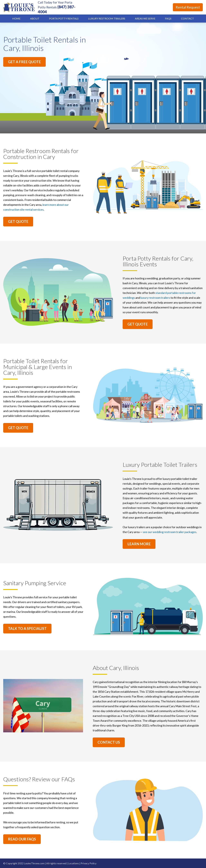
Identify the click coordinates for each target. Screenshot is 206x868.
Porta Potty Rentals (64, 18)
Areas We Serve (145, 18)
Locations (73, 863)
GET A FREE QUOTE (24, 62)
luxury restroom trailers (155, 298)
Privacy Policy (89, 863)
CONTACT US (109, 742)
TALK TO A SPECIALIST (27, 628)
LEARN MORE (139, 544)
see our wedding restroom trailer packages (170, 532)
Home (16, 18)
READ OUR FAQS (22, 839)
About (35, 18)
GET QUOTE (18, 221)
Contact (187, 18)
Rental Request (188, 7)
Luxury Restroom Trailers (107, 18)
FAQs (168, 18)
